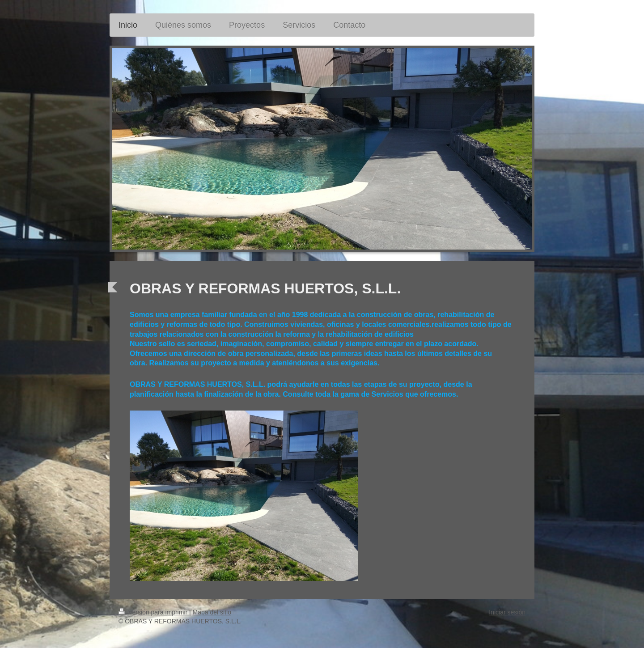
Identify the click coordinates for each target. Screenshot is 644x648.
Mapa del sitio (212, 612)
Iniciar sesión (507, 612)
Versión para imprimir (154, 612)
